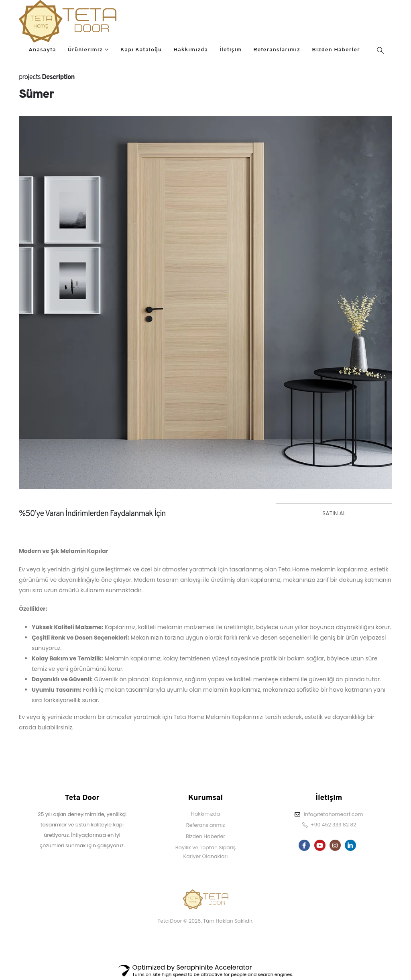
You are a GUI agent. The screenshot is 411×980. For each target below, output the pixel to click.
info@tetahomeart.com (334, 814)
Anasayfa (42, 50)
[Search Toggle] (380, 50)
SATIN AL (334, 513)
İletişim (231, 50)
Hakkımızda (191, 50)
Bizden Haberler (336, 50)
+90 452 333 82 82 (334, 825)
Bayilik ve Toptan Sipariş (206, 847)
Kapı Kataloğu (141, 50)
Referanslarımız (277, 50)
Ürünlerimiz (85, 50)
